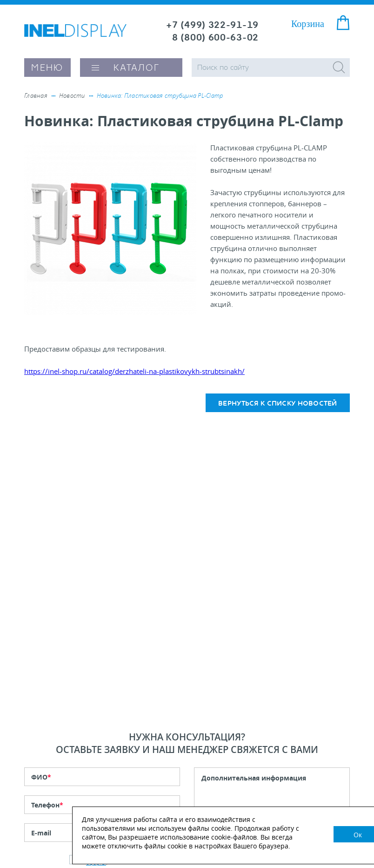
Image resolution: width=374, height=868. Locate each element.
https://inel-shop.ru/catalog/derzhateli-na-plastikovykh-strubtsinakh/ (134, 371)
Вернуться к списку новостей (278, 403)
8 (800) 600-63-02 (215, 37)
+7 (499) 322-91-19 (212, 25)
